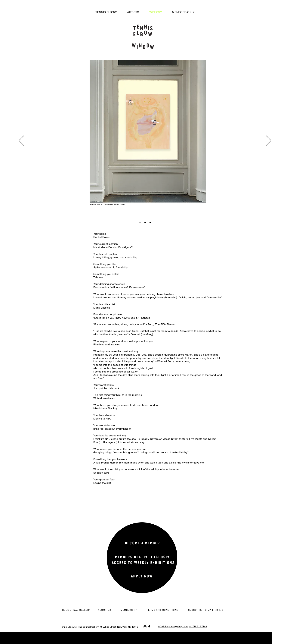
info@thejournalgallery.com (173, 626)
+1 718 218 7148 (198, 626)
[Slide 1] (140, 223)
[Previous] (21, 141)
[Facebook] (149, 627)
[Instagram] (145, 627)
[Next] (269, 141)
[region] (142, 563)
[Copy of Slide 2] (150, 223)
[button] (207, 610)
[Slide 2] (145, 223)
